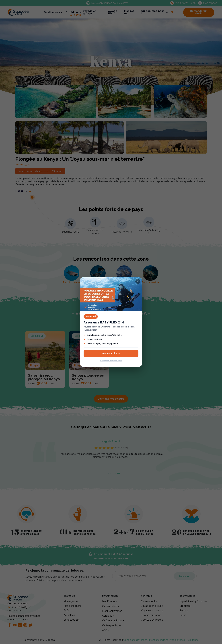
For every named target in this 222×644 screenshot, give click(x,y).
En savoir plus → (111, 353)
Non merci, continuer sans (111, 361)
